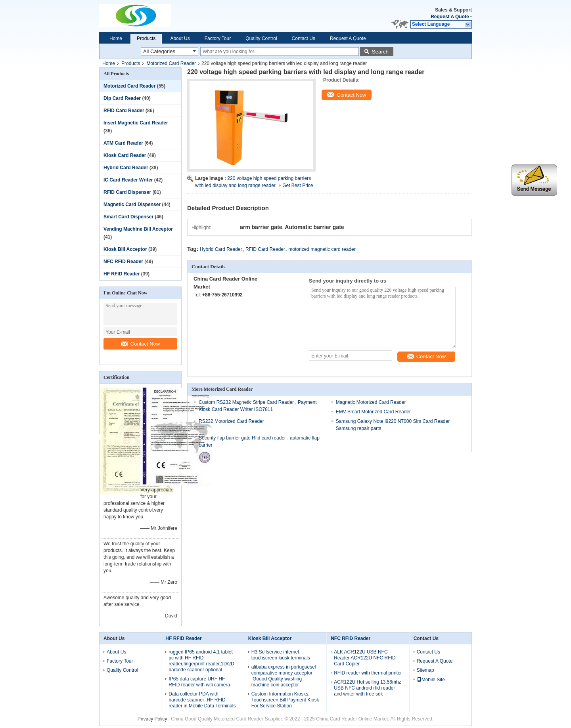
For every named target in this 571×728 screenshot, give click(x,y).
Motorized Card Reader (171, 63)
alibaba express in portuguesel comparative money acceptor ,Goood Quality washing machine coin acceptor (284, 676)
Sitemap (425, 670)
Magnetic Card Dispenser (132, 204)
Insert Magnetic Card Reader (136, 123)
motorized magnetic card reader (322, 249)
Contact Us (304, 38)
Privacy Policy (152, 719)
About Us (180, 38)
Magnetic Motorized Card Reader (371, 402)
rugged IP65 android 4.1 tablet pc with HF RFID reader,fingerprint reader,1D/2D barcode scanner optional (201, 661)
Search (380, 52)
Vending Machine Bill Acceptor (138, 229)
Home (116, 38)
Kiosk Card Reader (125, 155)
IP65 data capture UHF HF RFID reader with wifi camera (199, 682)
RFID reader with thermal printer (368, 673)
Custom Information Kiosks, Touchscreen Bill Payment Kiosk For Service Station (285, 700)
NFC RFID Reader (123, 262)
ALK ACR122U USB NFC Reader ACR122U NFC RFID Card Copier (365, 658)
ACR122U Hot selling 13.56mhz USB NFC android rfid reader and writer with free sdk (367, 688)
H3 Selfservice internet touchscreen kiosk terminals (281, 655)
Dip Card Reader (122, 98)
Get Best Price (298, 185)
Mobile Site (431, 680)
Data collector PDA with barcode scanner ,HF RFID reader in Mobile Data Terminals (202, 700)
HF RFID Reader (122, 274)
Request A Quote (450, 17)
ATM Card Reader (123, 143)
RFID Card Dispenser (127, 192)
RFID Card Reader (124, 111)
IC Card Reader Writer (128, 180)
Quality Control (261, 38)
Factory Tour (218, 38)
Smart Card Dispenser (128, 217)
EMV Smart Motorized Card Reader (373, 412)
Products (146, 38)
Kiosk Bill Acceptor (125, 249)
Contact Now (140, 344)
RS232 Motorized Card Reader (231, 421)
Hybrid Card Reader (126, 168)
